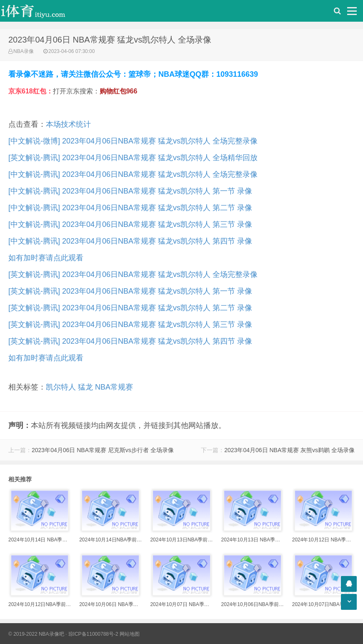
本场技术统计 (68, 124)
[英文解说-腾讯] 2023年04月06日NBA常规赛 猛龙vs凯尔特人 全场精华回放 (133, 158)
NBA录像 (24, 51)
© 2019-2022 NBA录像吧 (36, 634)
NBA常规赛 (114, 387)
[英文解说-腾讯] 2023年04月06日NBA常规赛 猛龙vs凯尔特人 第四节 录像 (130, 341)
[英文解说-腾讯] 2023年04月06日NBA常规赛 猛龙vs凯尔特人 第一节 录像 (130, 291)
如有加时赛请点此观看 (46, 258)
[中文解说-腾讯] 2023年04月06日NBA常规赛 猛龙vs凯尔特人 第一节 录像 (130, 191)
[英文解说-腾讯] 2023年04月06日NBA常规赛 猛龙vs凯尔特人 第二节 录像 (130, 308)
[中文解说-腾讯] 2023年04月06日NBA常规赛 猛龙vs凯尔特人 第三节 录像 (130, 224)
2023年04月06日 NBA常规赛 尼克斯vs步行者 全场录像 (103, 450)
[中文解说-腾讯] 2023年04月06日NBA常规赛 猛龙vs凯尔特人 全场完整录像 (133, 174)
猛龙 (85, 387)
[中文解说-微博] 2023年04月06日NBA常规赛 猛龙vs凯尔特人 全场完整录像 (133, 141)
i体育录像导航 (42, 11)
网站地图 (130, 634)
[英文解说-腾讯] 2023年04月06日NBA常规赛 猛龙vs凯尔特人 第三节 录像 (130, 325)
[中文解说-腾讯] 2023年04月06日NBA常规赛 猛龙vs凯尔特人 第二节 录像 (130, 208)
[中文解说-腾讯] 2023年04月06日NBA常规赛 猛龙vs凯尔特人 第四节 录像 (130, 241)
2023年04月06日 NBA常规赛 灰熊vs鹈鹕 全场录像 (289, 450)
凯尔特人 (61, 387)
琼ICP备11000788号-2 (93, 634)
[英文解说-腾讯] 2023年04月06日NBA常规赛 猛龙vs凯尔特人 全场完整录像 (133, 274)
